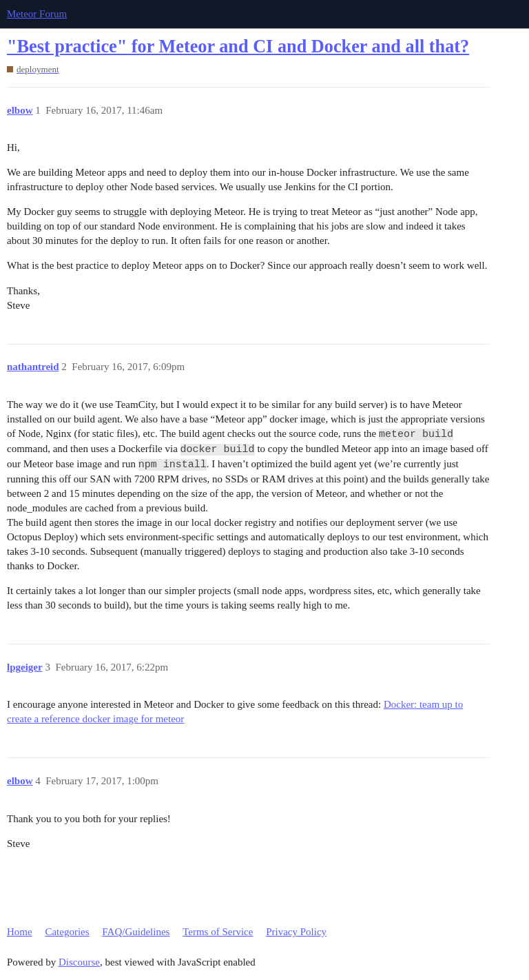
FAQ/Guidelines (136, 932)
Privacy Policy (296, 932)
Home (20, 932)
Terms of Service (218, 932)
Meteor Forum (37, 14)
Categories (67, 932)
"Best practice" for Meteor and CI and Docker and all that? (238, 47)
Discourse (79, 962)
